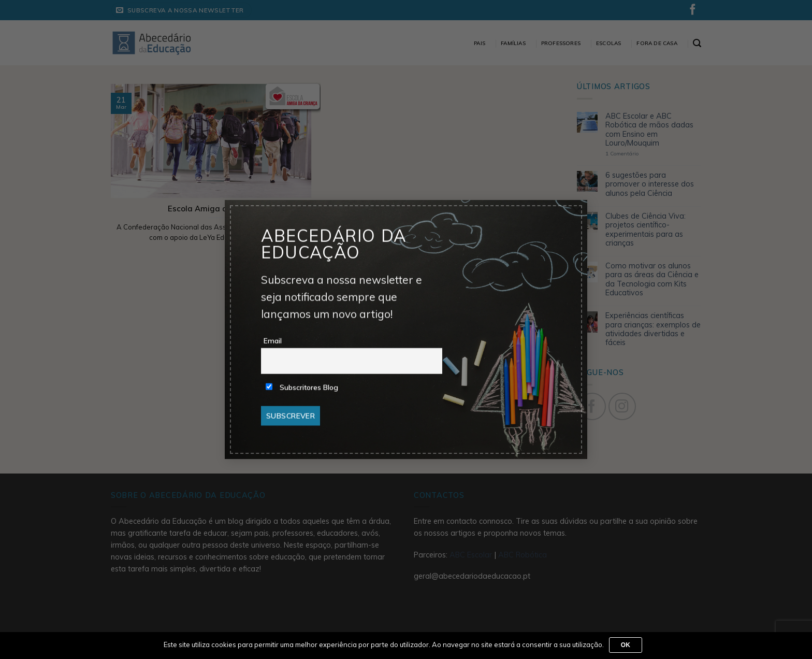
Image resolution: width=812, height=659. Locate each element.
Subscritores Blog (302, 388)
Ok (626, 645)
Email (273, 341)
